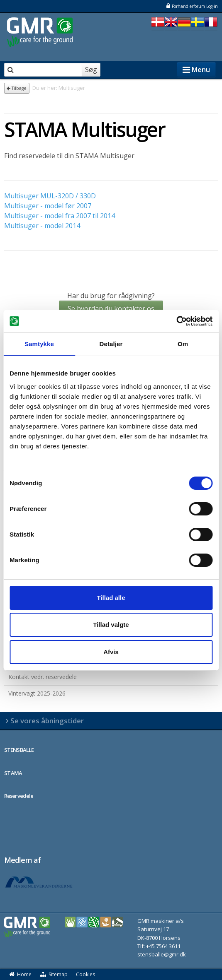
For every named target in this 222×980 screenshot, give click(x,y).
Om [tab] (183, 344)
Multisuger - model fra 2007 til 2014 (60, 216)
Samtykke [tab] (39, 344)
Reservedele (19, 796)
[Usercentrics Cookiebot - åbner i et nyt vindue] (176, 321)
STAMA (13, 773)
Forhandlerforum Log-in (192, 6)
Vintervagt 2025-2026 (37, 693)
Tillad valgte (111, 625)
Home (20, 974)
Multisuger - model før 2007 (48, 206)
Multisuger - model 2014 (42, 226)
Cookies (85, 974)
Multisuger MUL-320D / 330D (50, 196)
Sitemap (54, 974)
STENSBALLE (19, 750)
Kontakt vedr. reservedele (43, 677)
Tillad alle (111, 598)
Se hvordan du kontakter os (111, 308)
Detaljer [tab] (111, 344)
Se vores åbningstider (47, 721)
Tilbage (17, 88)
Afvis (111, 652)
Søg (91, 70)
